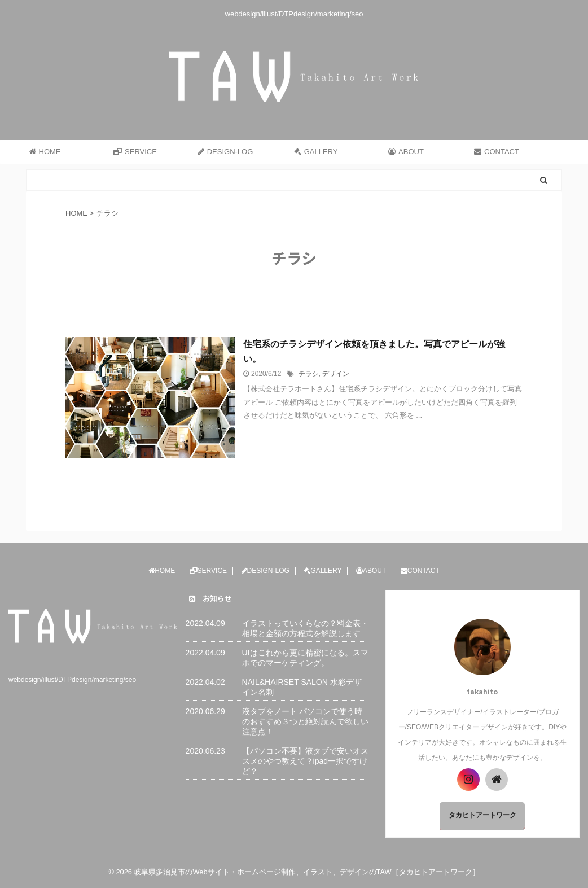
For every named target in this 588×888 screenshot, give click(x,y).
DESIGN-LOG (226, 152)
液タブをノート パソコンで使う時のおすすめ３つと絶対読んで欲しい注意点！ (305, 721)
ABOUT (406, 152)
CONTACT (497, 152)
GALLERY (316, 152)
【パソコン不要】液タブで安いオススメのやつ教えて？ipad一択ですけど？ (305, 761)
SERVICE (135, 152)
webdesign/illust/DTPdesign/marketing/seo (72, 680)
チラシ (309, 374)
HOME (45, 152)
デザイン (336, 374)
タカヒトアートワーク (482, 815)
